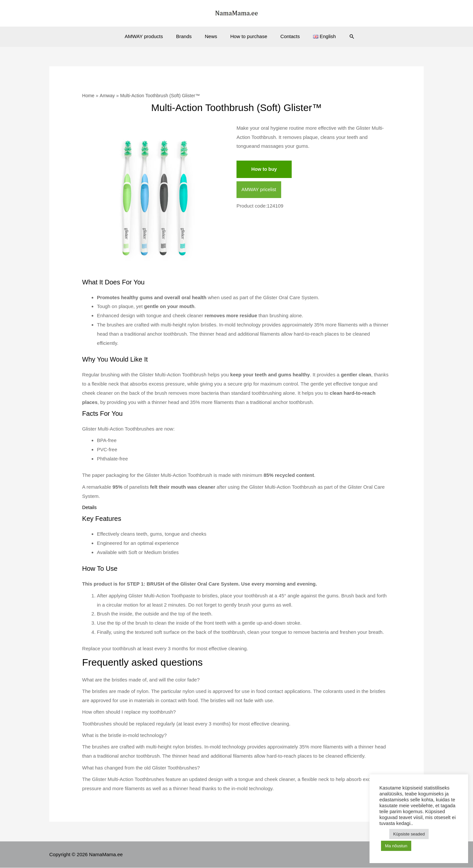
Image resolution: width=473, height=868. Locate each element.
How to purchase (247, 36)
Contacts (285, 36)
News (213, 36)
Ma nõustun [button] (396, 846)
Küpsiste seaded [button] (409, 834)
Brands (189, 36)
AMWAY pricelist (259, 190)
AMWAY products (152, 36)
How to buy (265, 169)
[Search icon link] (342, 36)
